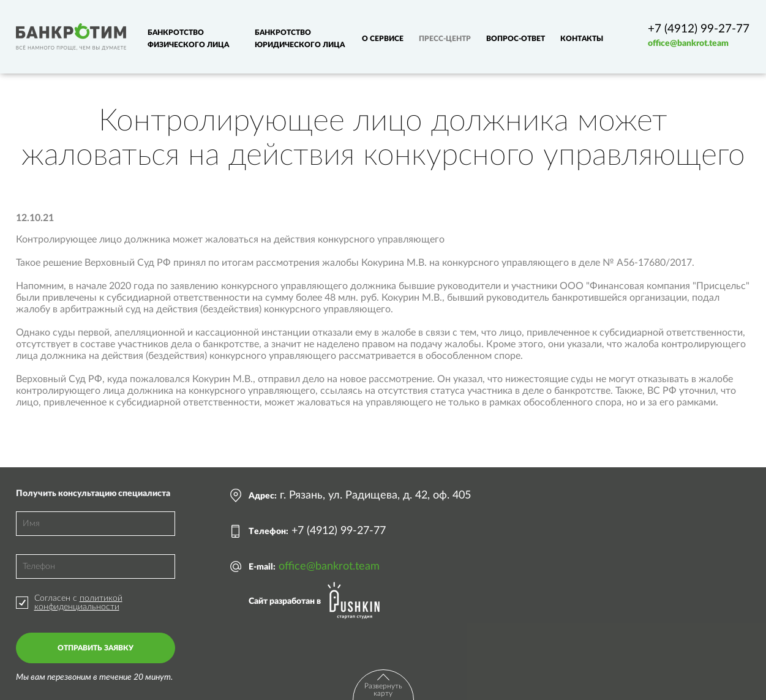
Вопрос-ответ (516, 39)
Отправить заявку (96, 648)
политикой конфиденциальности (78, 603)
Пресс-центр (445, 39)
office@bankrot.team (688, 43)
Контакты (582, 39)
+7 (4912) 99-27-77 (699, 29)
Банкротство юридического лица (300, 39)
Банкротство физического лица (188, 39)
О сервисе (383, 39)
